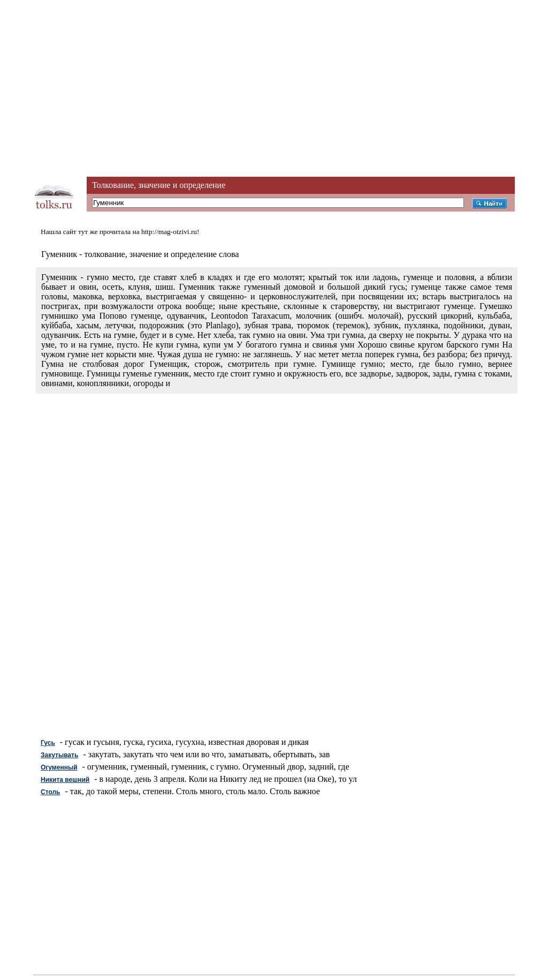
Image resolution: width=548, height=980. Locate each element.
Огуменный (59, 767)
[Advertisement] (274, 75)
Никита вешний (65, 780)
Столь (50, 792)
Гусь (48, 743)
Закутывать (59, 755)
